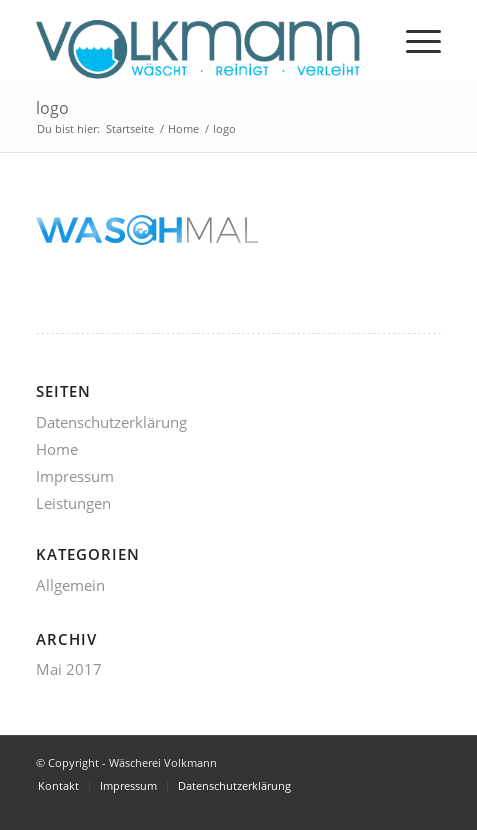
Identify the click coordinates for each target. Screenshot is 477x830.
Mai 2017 (69, 669)
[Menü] (413, 40)
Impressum (75, 476)
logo (52, 108)
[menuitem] (413, 40)
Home (57, 449)
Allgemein (70, 585)
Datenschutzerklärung (111, 422)
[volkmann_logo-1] (198, 40)
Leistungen (73, 503)
